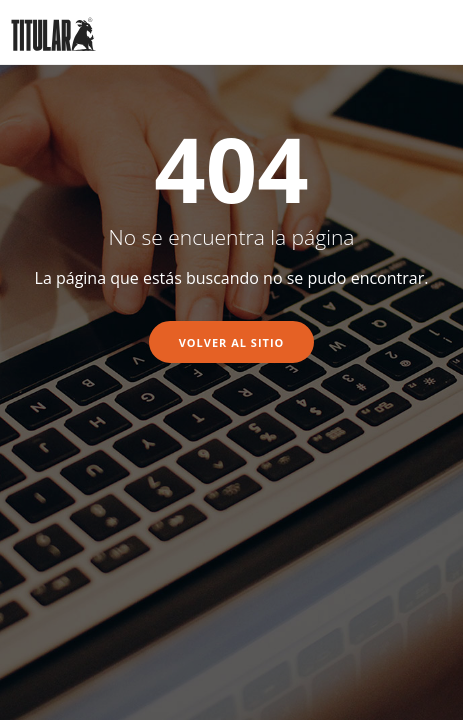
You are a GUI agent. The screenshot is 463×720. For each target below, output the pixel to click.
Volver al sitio (232, 342)
